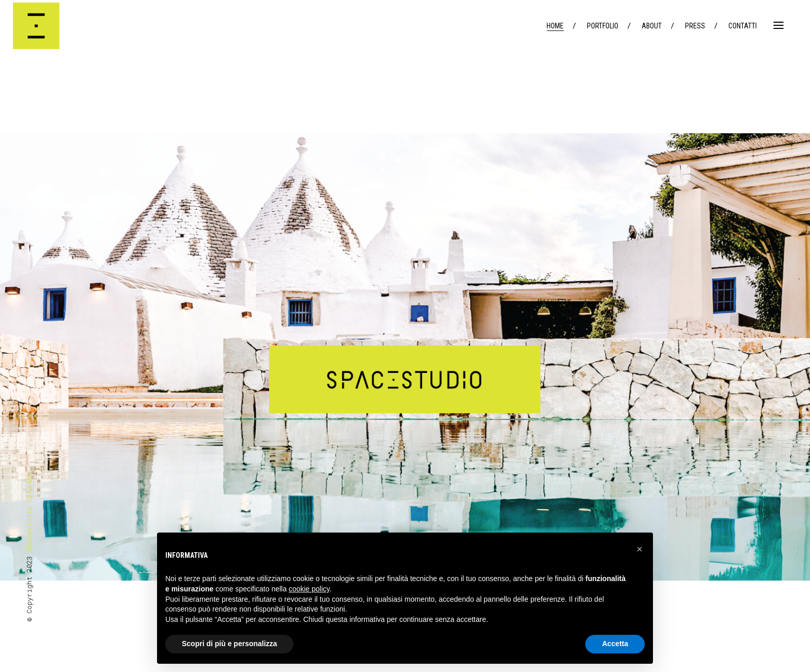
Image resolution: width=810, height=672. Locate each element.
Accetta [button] (615, 644)
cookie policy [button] (309, 589)
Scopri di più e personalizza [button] (229, 644)
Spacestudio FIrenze (29, 513)
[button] (640, 549)
